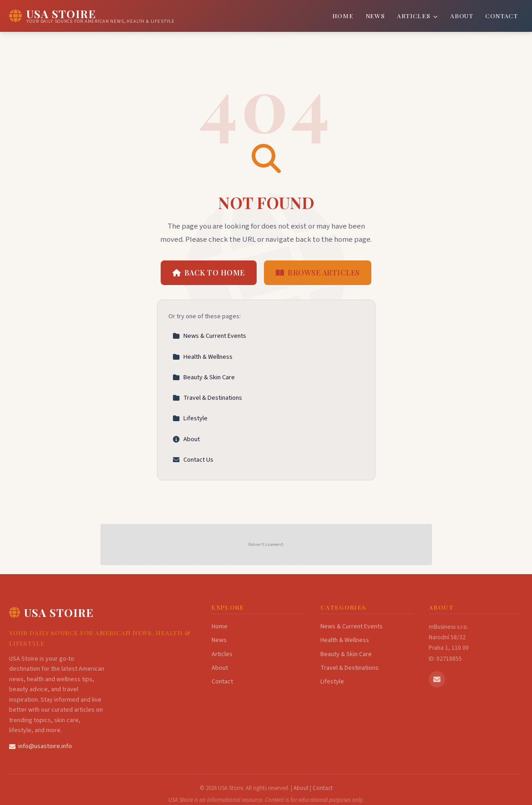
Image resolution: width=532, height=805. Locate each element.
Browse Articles (318, 273)
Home (343, 15)
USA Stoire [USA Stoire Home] (51, 612)
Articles (418, 15)
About (461, 15)
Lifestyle (190, 418)
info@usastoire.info (41, 746)
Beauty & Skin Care (204, 377)
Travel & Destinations (207, 398)
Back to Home (209, 273)
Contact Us (193, 460)
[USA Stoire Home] (92, 16)
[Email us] (437, 679)
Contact (502, 15)
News (375, 15)
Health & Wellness (203, 357)
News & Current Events (209, 336)
